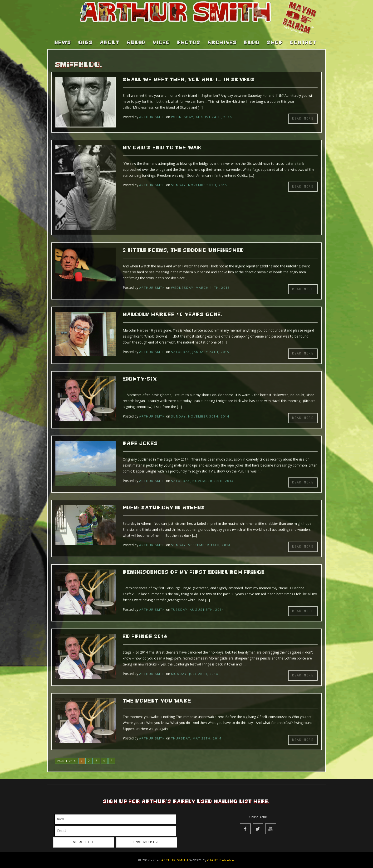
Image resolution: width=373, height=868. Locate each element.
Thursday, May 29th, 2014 (196, 732)
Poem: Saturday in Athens (164, 501)
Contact (303, 36)
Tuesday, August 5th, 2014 (197, 603)
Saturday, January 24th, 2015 (200, 345)
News (63, 36)
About (110, 36)
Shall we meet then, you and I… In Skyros (189, 73)
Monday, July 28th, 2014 (195, 667)
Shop (275, 36)
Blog (252, 36)
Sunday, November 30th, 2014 (200, 410)
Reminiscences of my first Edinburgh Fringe (194, 566)
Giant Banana (221, 860)
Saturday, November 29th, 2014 (202, 474)
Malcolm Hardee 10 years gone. (173, 308)
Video (161, 36)
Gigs (86, 36)
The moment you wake (157, 695)
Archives (222, 36)
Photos (189, 36)
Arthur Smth (152, 110)
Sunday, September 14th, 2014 (201, 538)
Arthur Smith (175, 860)
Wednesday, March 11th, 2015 (200, 281)
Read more (303, 112)
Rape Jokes (140, 437)
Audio (136, 36)
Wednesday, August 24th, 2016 (201, 110)
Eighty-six (140, 373)
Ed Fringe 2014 (145, 630)
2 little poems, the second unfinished (183, 244)
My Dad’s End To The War (162, 141)
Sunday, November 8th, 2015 (199, 178)
